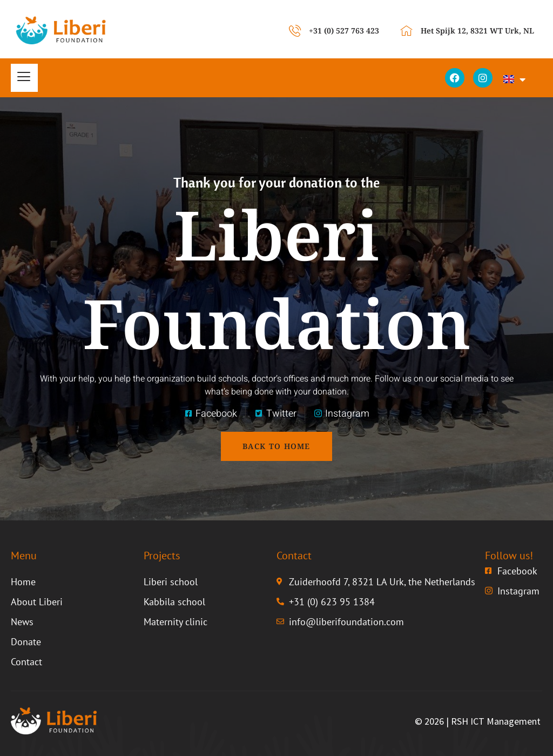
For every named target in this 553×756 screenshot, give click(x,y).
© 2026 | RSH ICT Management (478, 721)
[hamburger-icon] (24, 78)
